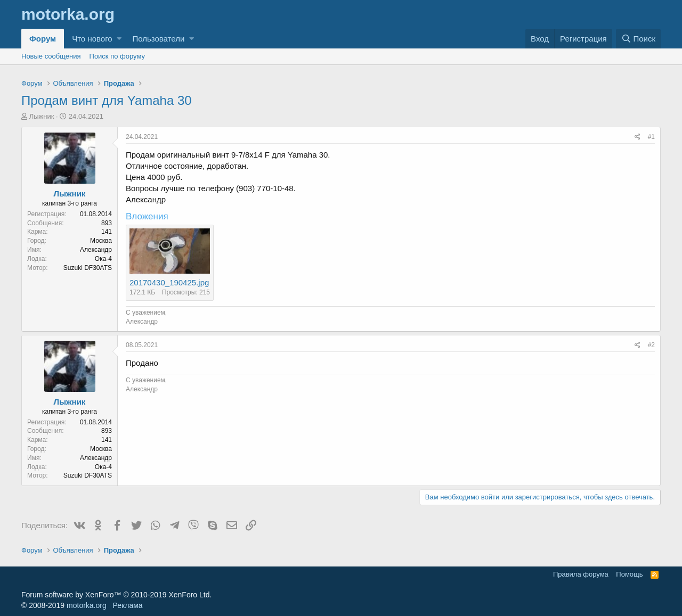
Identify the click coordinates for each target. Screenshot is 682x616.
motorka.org (87, 605)
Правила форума (581, 574)
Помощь (629, 574)
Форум (43, 39)
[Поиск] (638, 39)
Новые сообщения (51, 56)
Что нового (92, 39)
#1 (651, 137)
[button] (119, 39)
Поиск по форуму (117, 56)
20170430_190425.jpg (169, 282)
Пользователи (158, 39)
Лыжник (42, 116)
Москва (101, 241)
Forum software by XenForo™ (116, 595)
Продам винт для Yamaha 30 (107, 100)
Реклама (127, 605)
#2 (651, 345)
